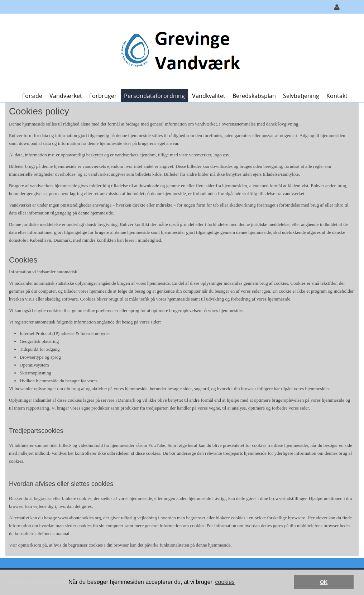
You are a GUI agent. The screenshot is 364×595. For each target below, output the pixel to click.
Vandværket (66, 96)
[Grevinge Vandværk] (179, 51)
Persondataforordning (154, 96)
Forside (32, 96)
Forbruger (103, 96)
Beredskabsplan (254, 96)
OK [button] (324, 582)
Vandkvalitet (209, 96)
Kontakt (337, 96)
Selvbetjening (301, 96)
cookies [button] (225, 582)
